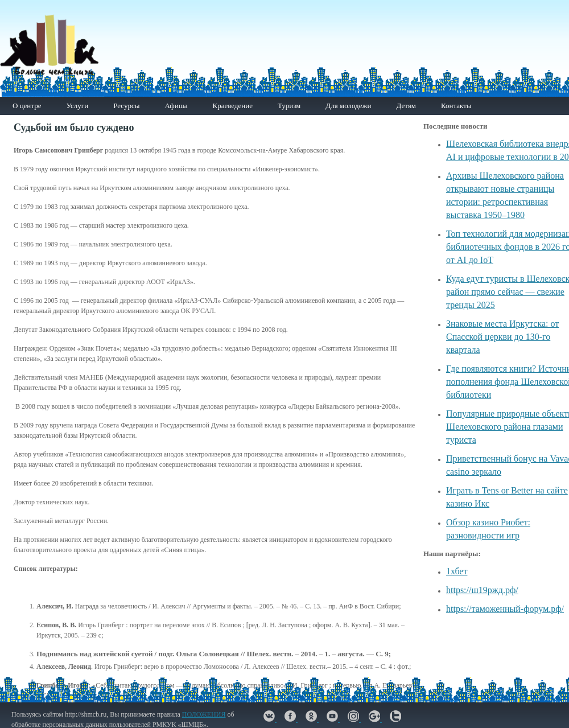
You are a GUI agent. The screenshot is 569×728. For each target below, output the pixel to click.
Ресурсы (126, 106)
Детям (406, 106)
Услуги (77, 106)
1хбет (457, 571)
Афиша (176, 106)
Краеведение (232, 106)
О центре (27, 106)
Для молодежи (348, 106)
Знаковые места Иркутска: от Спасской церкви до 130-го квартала (502, 337)
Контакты (456, 106)
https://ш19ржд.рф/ (482, 590)
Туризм (289, 106)
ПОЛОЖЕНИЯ (204, 714)
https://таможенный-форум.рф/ (505, 609)
